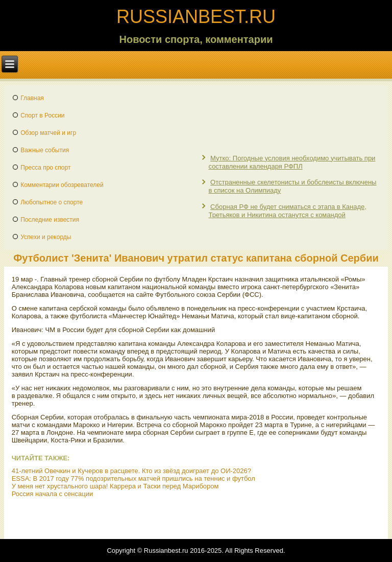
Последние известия (50, 220)
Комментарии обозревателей (62, 185)
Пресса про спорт (45, 168)
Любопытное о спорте (52, 202)
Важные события (45, 150)
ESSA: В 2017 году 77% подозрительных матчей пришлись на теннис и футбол (133, 478)
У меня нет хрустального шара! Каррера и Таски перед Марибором (115, 486)
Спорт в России (42, 115)
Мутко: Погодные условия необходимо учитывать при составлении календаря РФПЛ (292, 162)
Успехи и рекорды (46, 237)
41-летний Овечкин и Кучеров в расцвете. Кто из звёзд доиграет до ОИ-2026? (131, 471)
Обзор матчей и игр (48, 133)
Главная (32, 98)
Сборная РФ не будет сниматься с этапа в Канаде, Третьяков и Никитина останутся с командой (287, 211)
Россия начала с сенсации (53, 494)
